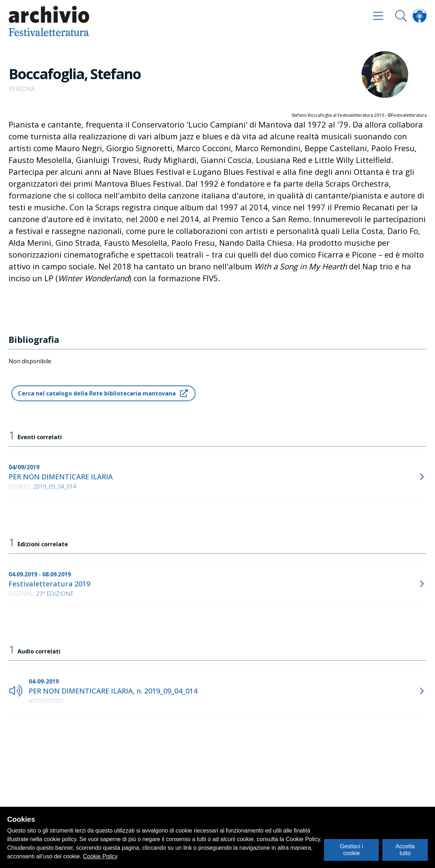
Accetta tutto (405, 850)
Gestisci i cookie (351, 850)
